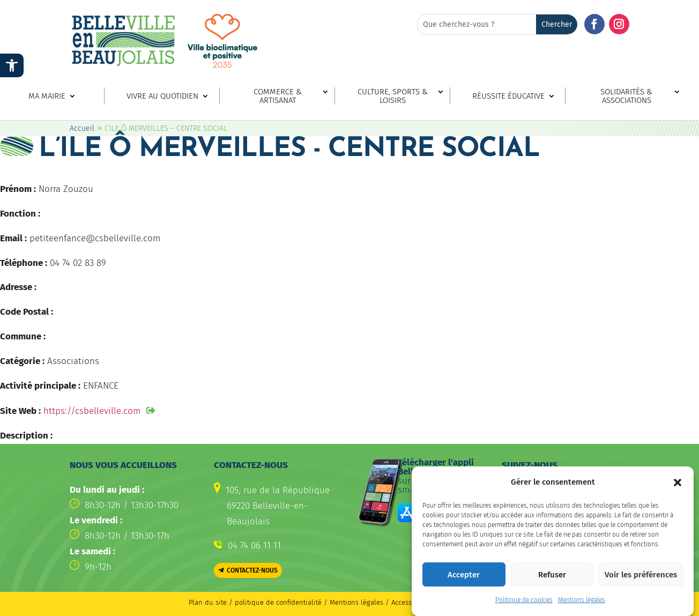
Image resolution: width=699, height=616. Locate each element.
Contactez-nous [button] (252, 570)
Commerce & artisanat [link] (278, 97)
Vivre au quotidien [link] (162, 96)
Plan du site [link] (208, 602)
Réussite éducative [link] (508, 96)
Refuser (552, 580)
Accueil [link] (82, 128)
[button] (678, 487)
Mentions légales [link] (582, 605)
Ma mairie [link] (47, 96)
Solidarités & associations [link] (626, 97)
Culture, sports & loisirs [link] (393, 97)
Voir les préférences (641, 580)
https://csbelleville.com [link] (92, 411)
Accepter (464, 580)
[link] (12, 65)
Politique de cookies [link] (524, 605)
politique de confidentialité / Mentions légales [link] (310, 602)
